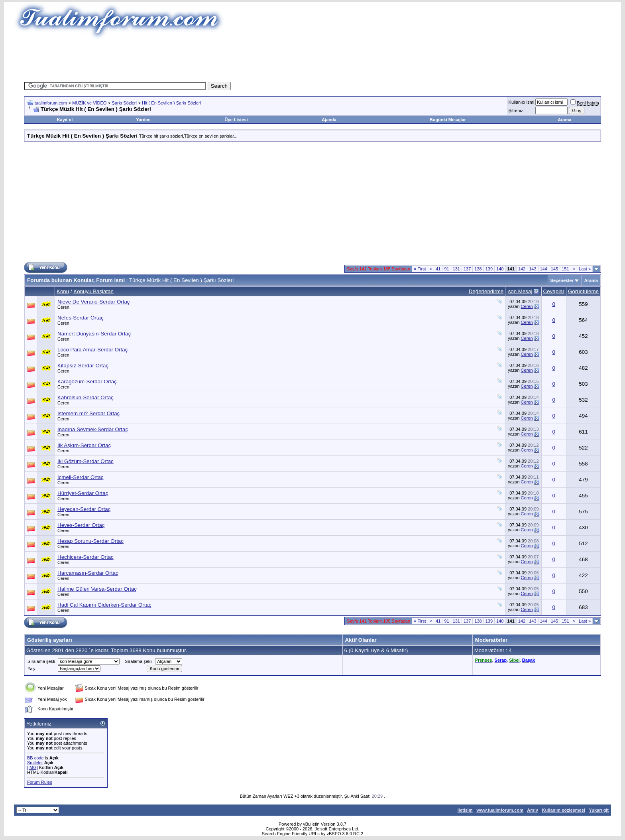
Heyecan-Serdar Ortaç (84, 509)
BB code (35, 758)
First (420, 269)
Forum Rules (40, 782)
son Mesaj (520, 291)
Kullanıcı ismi (522, 102)
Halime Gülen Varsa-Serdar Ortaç (97, 589)
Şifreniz (516, 110)
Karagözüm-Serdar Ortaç (87, 382)
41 (438, 269)
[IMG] (32, 767)
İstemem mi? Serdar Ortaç (88, 413)
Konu (63, 291)
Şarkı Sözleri (124, 103)
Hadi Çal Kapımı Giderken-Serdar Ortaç (104, 605)
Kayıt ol (65, 120)
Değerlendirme (486, 291)
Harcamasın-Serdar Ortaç (88, 573)
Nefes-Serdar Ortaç (81, 318)
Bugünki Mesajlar (448, 120)
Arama (564, 120)
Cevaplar (554, 291)
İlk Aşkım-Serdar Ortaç (84, 445)
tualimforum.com (51, 103)
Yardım (143, 120)
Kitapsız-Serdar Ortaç (83, 366)
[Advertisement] (312, 58)
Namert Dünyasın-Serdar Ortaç (94, 334)
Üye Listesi (236, 120)
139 (489, 269)
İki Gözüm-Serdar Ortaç (85, 461)
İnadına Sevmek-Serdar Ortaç (93, 429)
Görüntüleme (583, 291)
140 (500, 269)
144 (544, 269)
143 (533, 269)
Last (585, 269)
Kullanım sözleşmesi (564, 810)
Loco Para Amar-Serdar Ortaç (92, 350)
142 (522, 269)
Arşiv (533, 810)
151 (565, 269)
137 (467, 269)
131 (456, 269)
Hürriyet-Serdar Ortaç (83, 493)
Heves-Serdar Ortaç (81, 525)
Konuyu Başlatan (93, 291)
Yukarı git (599, 810)
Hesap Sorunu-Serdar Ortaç (90, 541)
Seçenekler (562, 280)
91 (446, 269)
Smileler (35, 763)
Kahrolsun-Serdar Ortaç (85, 397)
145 (554, 269)
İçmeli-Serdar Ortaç (81, 477)
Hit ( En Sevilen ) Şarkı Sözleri (171, 103)
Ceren (63, 307)
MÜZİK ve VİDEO (89, 103)
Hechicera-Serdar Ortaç (85, 557)
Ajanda (329, 120)
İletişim (465, 810)
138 (478, 269)
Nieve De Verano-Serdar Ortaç (94, 302)
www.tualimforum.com (500, 810)
